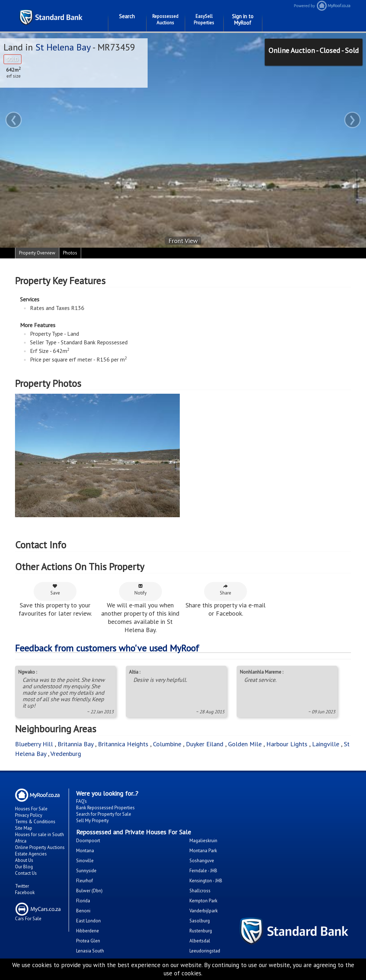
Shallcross (200, 891)
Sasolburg (200, 921)
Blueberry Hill (34, 744)
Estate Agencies (31, 854)
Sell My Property (92, 821)
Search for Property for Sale (104, 814)
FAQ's (81, 801)
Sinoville (85, 861)
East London (88, 921)
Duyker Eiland (205, 744)
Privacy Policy (29, 815)
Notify (140, 590)
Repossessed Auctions (165, 20)
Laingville (326, 744)
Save (55, 590)
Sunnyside (86, 871)
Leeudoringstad (205, 951)
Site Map (24, 828)
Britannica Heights (123, 744)
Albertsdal (200, 941)
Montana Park (203, 851)
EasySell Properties (204, 20)
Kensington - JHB (206, 881)
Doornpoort (88, 841)
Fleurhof (85, 881)
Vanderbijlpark (204, 911)
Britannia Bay (75, 744)
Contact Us (26, 873)
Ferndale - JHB (203, 871)
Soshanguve (202, 861)
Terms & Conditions (35, 822)
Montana (85, 851)
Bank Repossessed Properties (105, 808)
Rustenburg (201, 931)
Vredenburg (66, 754)
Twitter (22, 886)
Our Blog (24, 867)
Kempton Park (203, 901)
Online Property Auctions (40, 847)
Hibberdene (88, 931)
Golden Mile (245, 744)
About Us (24, 860)
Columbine (167, 744)
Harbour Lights (287, 744)
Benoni (83, 911)
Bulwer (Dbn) (89, 891)
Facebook (25, 892)
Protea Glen (88, 941)
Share (226, 590)
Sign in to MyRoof (243, 20)
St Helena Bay (63, 47)
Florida (83, 901)
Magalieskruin (203, 841)
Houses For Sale (31, 809)
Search (127, 16)
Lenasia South (90, 951)
